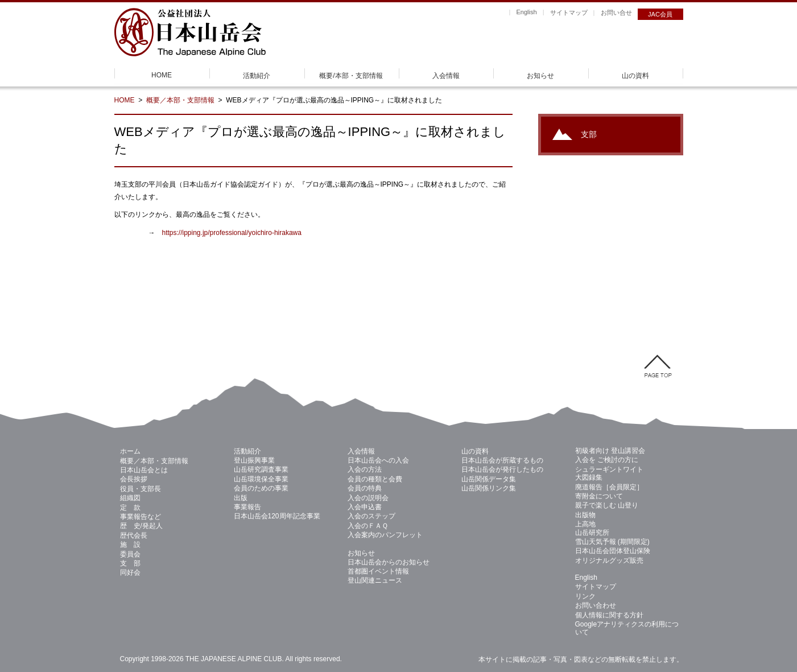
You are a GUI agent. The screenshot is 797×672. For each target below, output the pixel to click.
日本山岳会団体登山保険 (613, 551)
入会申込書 (365, 507)
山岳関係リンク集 (489, 488)
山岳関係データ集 (489, 479)
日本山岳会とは (144, 470)
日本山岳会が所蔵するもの (502, 460)
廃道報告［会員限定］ (609, 487)
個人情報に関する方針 (609, 615)
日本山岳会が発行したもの (502, 469)
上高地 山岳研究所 (592, 528)
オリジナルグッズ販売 (609, 560)
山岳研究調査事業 (261, 469)
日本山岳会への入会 (378, 460)
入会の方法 (365, 469)
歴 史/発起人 (141, 526)
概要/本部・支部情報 (351, 76)
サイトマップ (569, 13)
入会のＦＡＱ (368, 526)
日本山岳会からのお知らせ (389, 562)
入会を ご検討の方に (607, 460)
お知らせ (540, 76)
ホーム (130, 451)
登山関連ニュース (375, 580)
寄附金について (599, 496)
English (526, 12)
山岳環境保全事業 (261, 479)
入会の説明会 (368, 498)
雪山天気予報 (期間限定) (612, 542)
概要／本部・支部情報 (180, 100)
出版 (241, 498)
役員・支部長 (141, 489)
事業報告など (141, 517)
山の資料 (635, 76)
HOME (162, 75)
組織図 (130, 498)
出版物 (585, 515)
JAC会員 (660, 14)
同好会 (130, 572)
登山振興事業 (254, 460)
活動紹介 (257, 76)
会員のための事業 (261, 488)
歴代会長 (134, 535)
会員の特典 (365, 488)
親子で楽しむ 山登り (607, 505)
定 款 (130, 508)
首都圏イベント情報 (378, 571)
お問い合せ (616, 13)
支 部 (130, 563)
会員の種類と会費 (375, 479)
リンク (585, 596)
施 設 (130, 545)
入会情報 (446, 76)
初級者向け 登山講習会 (610, 451)
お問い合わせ (596, 605)
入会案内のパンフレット (385, 535)
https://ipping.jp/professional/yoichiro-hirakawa (232, 233)
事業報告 (247, 507)
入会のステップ (371, 516)
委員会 (130, 554)
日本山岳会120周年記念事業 (277, 516)
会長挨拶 (134, 479)
